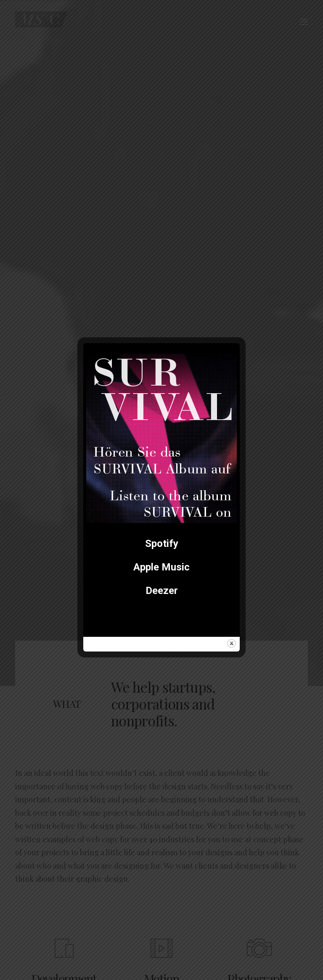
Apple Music (161, 567)
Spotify (162, 544)
